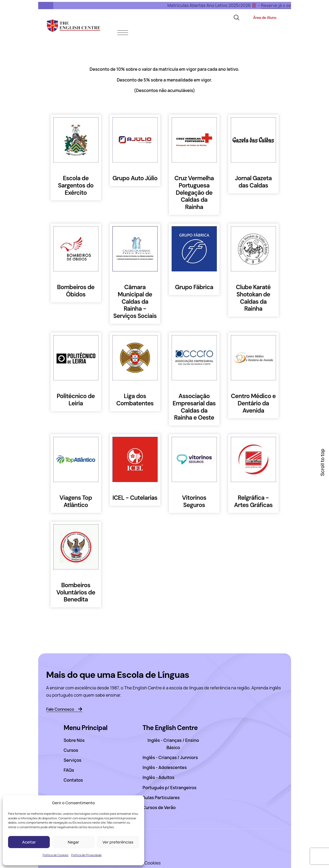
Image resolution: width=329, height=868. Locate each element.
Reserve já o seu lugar (268, 5)
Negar (73, 842)
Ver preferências (118, 842)
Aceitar (29, 842)
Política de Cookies (55, 855)
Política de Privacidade (86, 855)
